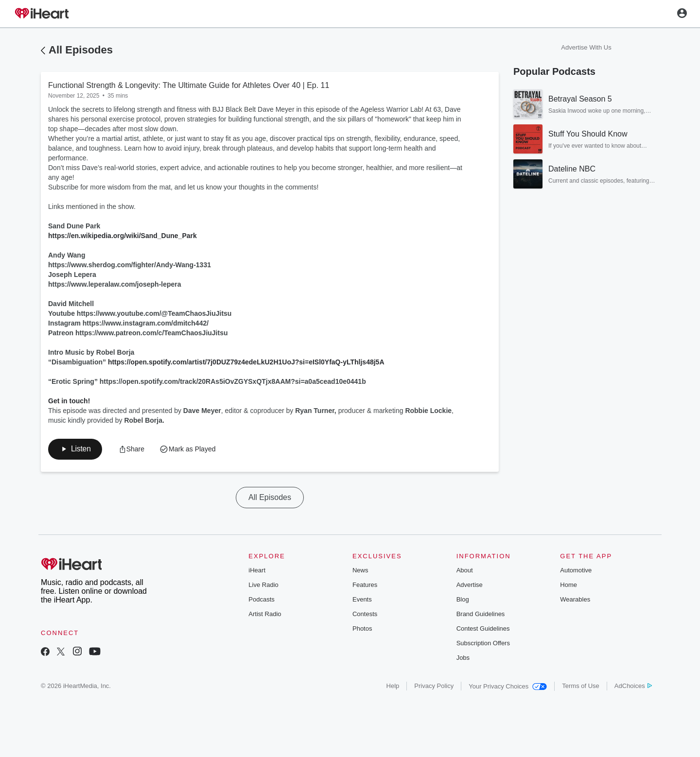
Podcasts (261, 600)
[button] (133, 449)
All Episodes (81, 50)
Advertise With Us (586, 47)
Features (365, 586)
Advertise (470, 586)
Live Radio (263, 586)
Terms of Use (581, 687)
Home (569, 586)
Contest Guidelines (483, 629)
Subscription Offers (483, 644)
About (465, 571)
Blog (463, 600)
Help (393, 687)
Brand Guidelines (481, 615)
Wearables (575, 600)
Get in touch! (69, 401)
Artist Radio (265, 615)
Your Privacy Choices (508, 687)
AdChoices (633, 687)
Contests (365, 615)
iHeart (257, 571)
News (360, 571)
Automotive (576, 571)
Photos (362, 629)
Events (362, 600)
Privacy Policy (434, 687)
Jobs (463, 659)
